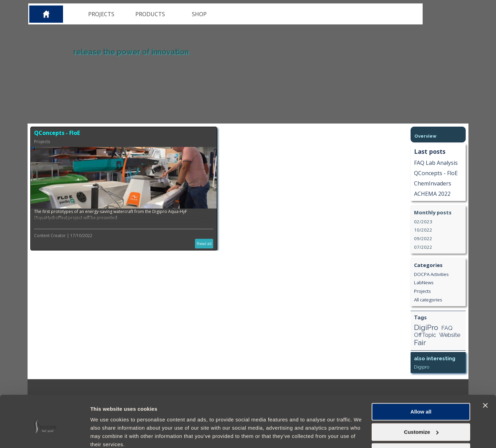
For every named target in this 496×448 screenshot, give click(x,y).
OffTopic (425, 335)
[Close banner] (485, 376)
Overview (425, 136)
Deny (421, 423)
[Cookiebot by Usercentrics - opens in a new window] (45, 435)
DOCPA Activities (431, 274)
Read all (204, 244)
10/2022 (423, 230)
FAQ (447, 328)
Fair (420, 343)
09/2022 (423, 238)
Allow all (421, 383)
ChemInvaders (433, 183)
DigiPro (426, 327)
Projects (42, 142)
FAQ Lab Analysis (436, 163)
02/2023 (423, 222)
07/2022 (423, 247)
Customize (421, 403)
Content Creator (50, 236)
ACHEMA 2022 (432, 194)
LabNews (424, 282)
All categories (428, 300)
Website (450, 335)
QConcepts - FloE (57, 133)
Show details (106, 434)
